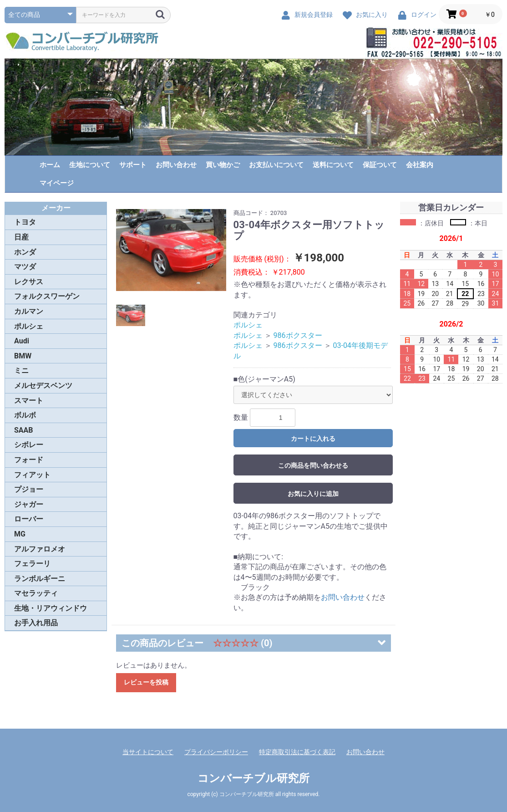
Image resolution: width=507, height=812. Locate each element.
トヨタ (25, 222)
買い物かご (223, 165)
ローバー (29, 519)
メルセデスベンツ (43, 386)
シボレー (29, 445)
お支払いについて (276, 165)
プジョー (29, 489)
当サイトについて (148, 752)
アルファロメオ (40, 549)
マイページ (57, 183)
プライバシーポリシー (216, 752)
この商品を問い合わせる (313, 465)
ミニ (21, 370)
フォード (29, 460)
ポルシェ (29, 326)
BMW (23, 356)
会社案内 (420, 165)
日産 (21, 237)
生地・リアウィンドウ (51, 608)
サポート (133, 165)
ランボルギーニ (40, 579)
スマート (29, 401)
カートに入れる (313, 439)
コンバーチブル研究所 (253, 778)
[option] (171, 250)
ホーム (50, 165)
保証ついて (380, 165)
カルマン (29, 311)
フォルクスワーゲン (47, 296)
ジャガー (29, 504)
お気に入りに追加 (313, 494)
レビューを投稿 (146, 682)
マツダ (25, 267)
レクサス (29, 282)
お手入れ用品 (36, 623)
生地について (90, 165)
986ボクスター (298, 335)
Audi (22, 341)
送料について (333, 165)
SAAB (24, 430)
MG (20, 534)
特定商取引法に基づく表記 (297, 752)
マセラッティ (36, 593)
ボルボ (25, 415)
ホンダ (25, 252)
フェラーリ (32, 564)
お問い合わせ (176, 165)
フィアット (32, 475)
